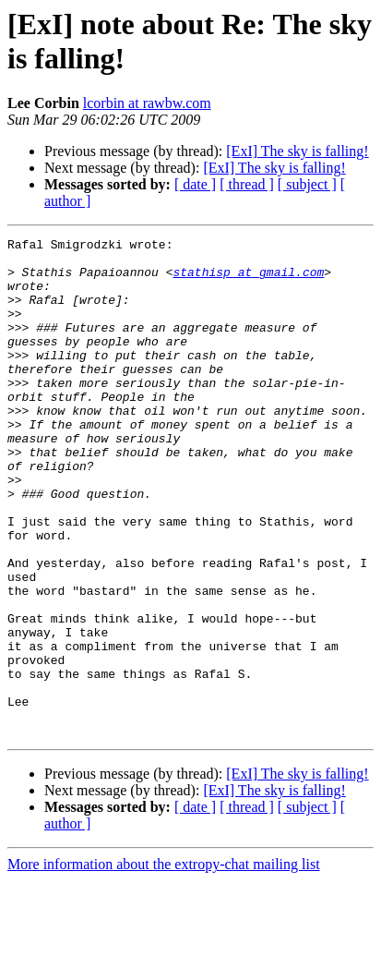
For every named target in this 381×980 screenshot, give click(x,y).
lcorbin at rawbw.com (147, 103)
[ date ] (195, 184)
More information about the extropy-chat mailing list (164, 964)
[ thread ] (247, 184)
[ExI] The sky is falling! (297, 151)
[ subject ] (307, 184)
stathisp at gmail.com (248, 280)
